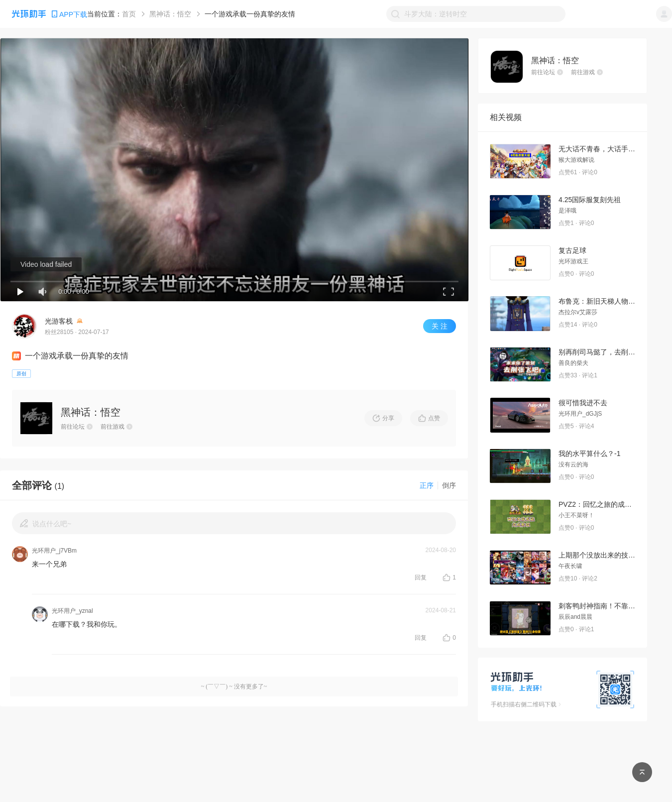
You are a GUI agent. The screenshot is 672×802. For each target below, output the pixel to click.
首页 (129, 14)
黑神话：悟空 (170, 14)
